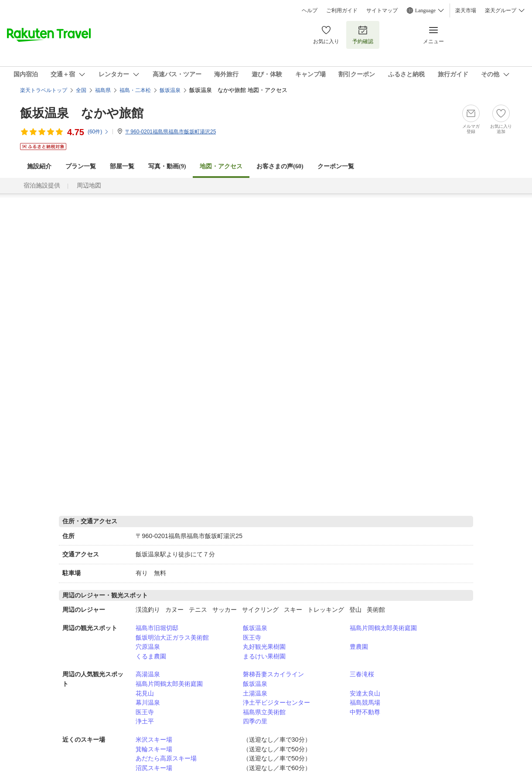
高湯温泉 (148, 674)
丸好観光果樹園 (264, 647)
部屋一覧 (122, 166)
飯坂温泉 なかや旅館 (82, 113)
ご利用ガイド (342, 10)
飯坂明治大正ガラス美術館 (172, 637)
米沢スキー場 (154, 740)
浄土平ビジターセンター (276, 702)
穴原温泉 (148, 647)
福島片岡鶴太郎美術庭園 (383, 628)
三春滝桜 (362, 674)
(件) (98, 132)
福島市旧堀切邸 (157, 628)
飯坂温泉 (255, 628)
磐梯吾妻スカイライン (273, 674)
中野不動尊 (365, 712)
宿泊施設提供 (42, 186)
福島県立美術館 (264, 712)
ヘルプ (310, 10)
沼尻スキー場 (154, 768)
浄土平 (145, 721)
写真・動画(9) (167, 166)
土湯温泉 (255, 693)
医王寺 (252, 637)
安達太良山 (365, 693)
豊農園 (359, 647)
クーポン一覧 (336, 166)
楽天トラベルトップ (44, 90)
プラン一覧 (81, 166)
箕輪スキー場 (154, 749)
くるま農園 (151, 656)
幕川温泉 (148, 702)
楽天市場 (466, 10)
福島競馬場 (365, 702)
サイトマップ (382, 10)
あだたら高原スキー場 (166, 758)
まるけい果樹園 (264, 656)
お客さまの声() (280, 166)
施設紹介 (39, 166)
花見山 (145, 693)
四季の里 (255, 721)
